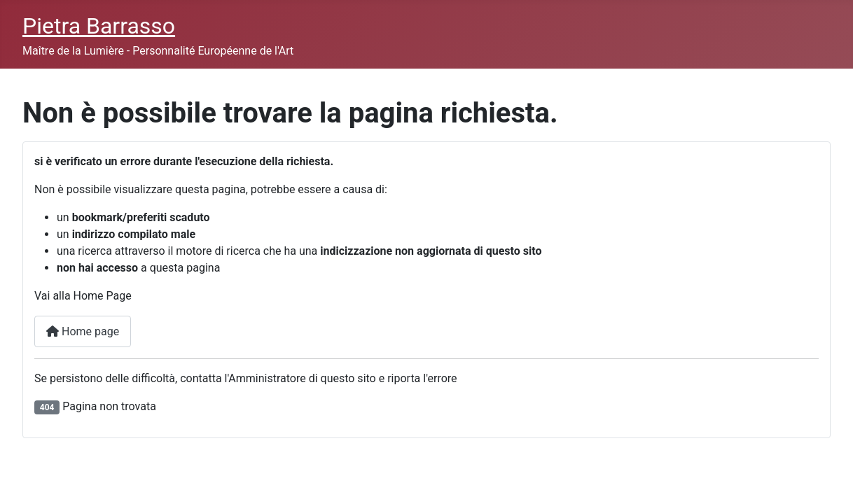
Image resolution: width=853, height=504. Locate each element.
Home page (83, 331)
